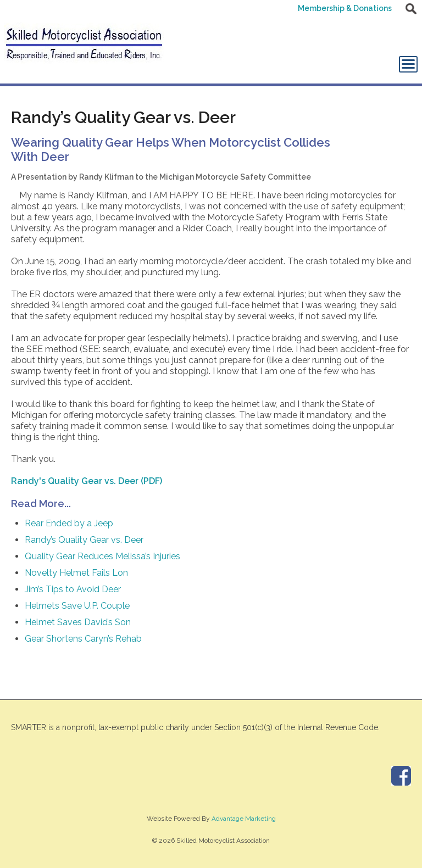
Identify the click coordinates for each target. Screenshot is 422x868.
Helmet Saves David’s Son (78, 622)
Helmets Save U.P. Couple (77, 606)
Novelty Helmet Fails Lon (76, 573)
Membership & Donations (345, 8)
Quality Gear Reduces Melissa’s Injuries (102, 556)
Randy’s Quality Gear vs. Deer (84, 540)
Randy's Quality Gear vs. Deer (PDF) (87, 481)
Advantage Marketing (244, 819)
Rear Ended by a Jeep (69, 523)
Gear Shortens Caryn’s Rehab (83, 639)
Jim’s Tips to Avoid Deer (73, 589)
